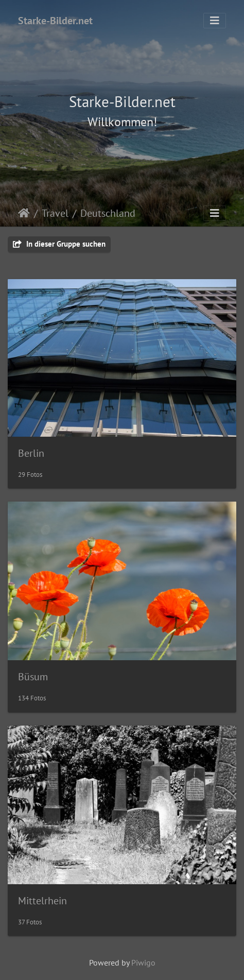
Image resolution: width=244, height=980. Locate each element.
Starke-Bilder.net (55, 21)
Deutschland (108, 213)
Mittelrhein (42, 901)
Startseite (24, 213)
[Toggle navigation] (215, 21)
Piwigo (143, 962)
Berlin (31, 453)
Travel (55, 213)
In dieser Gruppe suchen (59, 244)
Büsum (33, 677)
